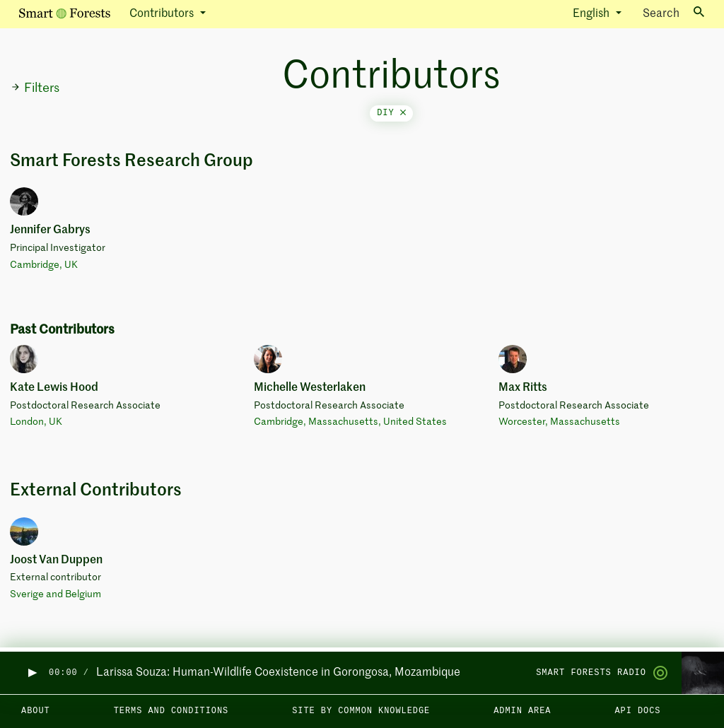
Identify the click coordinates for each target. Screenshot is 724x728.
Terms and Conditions (171, 711)
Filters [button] (35, 88)
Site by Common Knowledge (361, 711)
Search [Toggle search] (673, 13)
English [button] (592, 14)
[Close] (403, 113)
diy (391, 113)
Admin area (522, 711)
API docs (637, 711)
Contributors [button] (163, 14)
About (36, 711)
